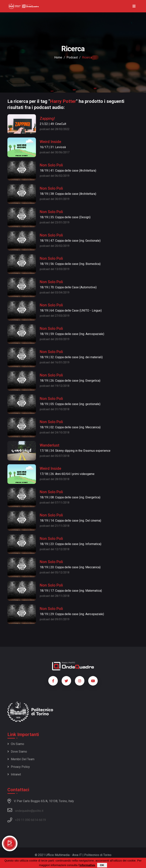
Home (58, 57)
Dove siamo (17, 752)
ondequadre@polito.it (25, 810)
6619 (42, 820)
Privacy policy (19, 767)
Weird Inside (50, 142)
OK (102, 865)
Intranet (14, 774)
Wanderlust (50, 445)
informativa (87, 865)
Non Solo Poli (51, 165)
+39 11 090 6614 (26, 820)
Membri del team (21, 759)
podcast (72, 57)
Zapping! (47, 118)
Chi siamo (16, 744)
